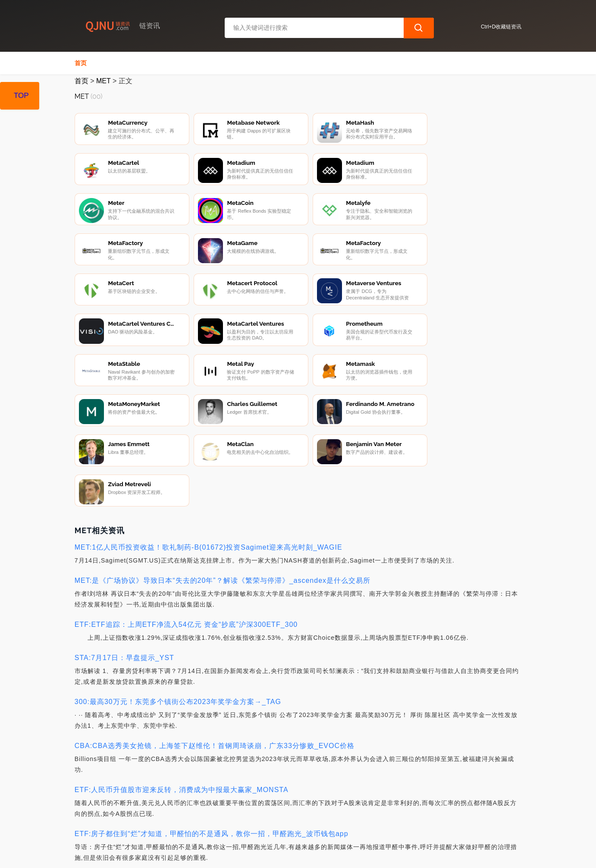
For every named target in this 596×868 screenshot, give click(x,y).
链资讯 (213, 854)
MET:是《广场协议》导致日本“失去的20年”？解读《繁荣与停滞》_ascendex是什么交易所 (223, 480)
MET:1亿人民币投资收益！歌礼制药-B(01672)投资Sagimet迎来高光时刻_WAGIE (209, 447)
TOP (21, 96)
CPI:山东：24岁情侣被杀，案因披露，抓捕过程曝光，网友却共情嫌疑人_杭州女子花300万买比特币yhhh (246, 778)
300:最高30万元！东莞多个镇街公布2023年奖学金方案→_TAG (178, 602)
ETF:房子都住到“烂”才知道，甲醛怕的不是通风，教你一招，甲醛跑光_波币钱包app (212, 734)
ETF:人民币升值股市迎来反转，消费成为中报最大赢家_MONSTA (182, 690)
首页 (81, 63)
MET (103, 81)
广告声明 (260, 821)
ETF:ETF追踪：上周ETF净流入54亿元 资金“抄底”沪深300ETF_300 (186, 524)
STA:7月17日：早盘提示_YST (124, 558)
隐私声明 (217, 821)
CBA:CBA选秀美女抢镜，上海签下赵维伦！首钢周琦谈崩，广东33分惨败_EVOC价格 (215, 646)
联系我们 (174, 821)
